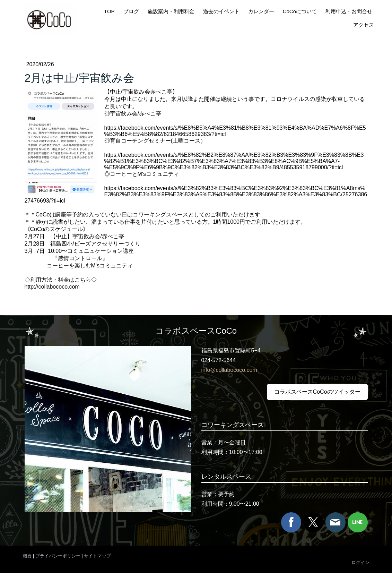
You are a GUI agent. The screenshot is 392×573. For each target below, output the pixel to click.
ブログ (131, 11)
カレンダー (261, 11)
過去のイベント (221, 11)
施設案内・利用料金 (171, 11)
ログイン (360, 562)
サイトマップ (97, 556)
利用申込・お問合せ (349, 11)
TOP (109, 11)
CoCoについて (300, 11)
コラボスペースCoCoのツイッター (317, 392)
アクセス (364, 25)
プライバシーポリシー (58, 556)
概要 (27, 556)
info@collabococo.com (229, 370)
